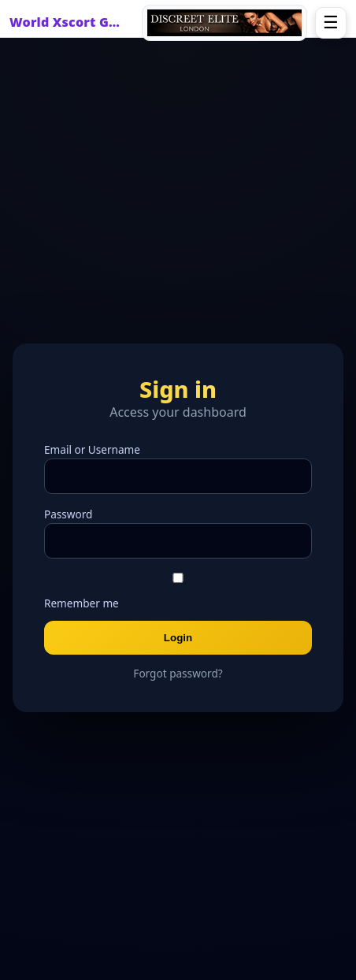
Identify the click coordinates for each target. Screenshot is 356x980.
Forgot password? (178, 673)
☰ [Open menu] (331, 22)
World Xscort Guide (69, 22)
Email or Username (92, 449)
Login (178, 638)
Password (68, 514)
